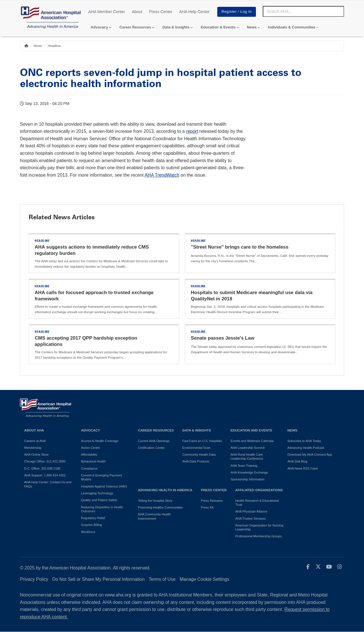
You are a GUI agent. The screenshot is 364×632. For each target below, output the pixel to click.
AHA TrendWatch (162, 175)
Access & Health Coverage (100, 441)
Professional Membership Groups (258, 536)
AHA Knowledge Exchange (249, 472)
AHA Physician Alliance (251, 511)
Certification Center (151, 448)
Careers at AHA (35, 441)
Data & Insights (176, 27)
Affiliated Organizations (259, 490)
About (137, 12)
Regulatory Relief (93, 518)
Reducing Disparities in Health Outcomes (102, 509)
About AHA (34, 430)
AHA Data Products (196, 461)
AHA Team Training (244, 466)
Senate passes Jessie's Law (223, 338)
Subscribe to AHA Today (304, 441)
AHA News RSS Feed (303, 468)
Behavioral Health (93, 461)
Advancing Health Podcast (306, 448)
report (192, 131)
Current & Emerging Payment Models (102, 477)
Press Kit (207, 507)
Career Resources (135, 27)
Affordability (89, 455)
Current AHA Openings (154, 441)
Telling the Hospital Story (155, 501)
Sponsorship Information (248, 479)
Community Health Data (199, 455)
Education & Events (218, 27)
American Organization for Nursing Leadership (259, 527)
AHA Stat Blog (297, 461)
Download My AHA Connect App (310, 455)
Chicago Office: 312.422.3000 (45, 461)
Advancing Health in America (165, 490)
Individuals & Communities (292, 27)
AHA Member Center (107, 12)
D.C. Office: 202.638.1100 (42, 468)
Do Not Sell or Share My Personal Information (99, 579)
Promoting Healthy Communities (160, 507)
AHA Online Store (36, 455)
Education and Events (251, 430)
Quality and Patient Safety (99, 500)
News (252, 27)
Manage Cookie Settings (204, 579)
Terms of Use (162, 579)
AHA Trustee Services (250, 519)
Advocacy (99, 27)
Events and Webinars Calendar (252, 441)
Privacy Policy (34, 579)
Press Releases (212, 501)
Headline (54, 46)
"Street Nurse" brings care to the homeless (240, 247)
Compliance (89, 468)
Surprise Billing (91, 525)
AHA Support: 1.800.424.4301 (45, 475)
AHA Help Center (194, 12)
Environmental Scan (196, 448)
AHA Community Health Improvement (154, 516)
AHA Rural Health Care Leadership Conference (247, 457)
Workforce (88, 532)
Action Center (91, 448)
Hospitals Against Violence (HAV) (104, 486)
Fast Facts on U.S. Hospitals (202, 441)
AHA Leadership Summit (248, 448)
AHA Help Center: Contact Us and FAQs (48, 484)
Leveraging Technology (97, 493)
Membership (33, 448)
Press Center (161, 12)
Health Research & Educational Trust (257, 503)
